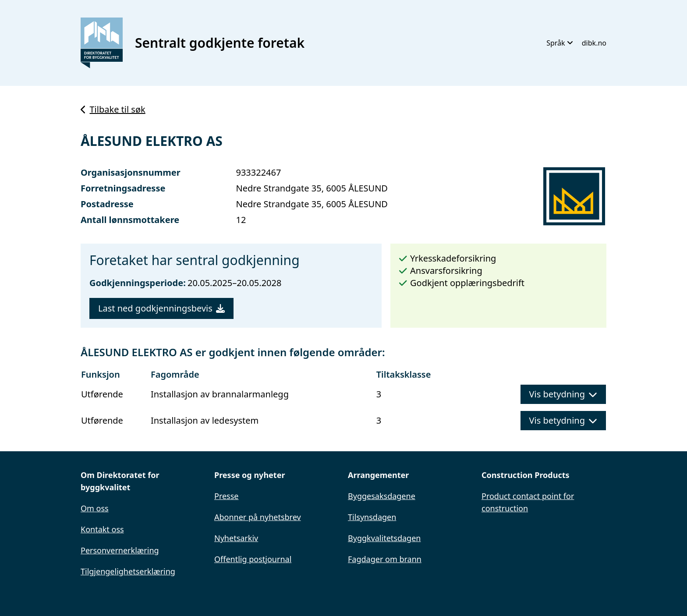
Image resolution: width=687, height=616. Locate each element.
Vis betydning (563, 394)
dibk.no (594, 43)
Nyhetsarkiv (236, 538)
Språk (560, 43)
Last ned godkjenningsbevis (161, 308)
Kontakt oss (102, 529)
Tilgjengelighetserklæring (128, 571)
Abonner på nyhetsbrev (258, 517)
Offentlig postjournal (253, 559)
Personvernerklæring (120, 550)
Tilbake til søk (113, 109)
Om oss (95, 508)
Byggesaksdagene (382, 496)
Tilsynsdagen (372, 517)
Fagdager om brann (385, 559)
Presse (227, 496)
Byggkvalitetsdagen (384, 538)
